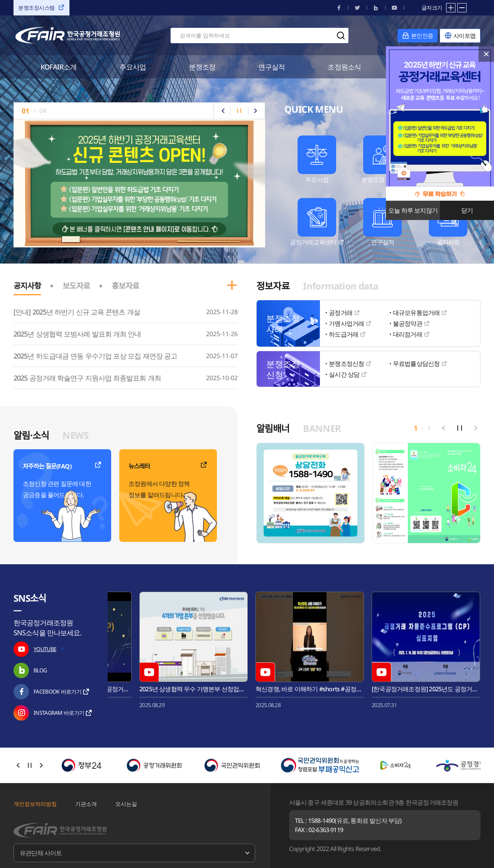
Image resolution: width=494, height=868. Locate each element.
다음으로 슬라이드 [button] (255, 111)
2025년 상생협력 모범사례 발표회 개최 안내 (77, 334)
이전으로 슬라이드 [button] (223, 111)
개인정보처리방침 (35, 804)
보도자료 (76, 286)
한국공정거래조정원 (68, 35)
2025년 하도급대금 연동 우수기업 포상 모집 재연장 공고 (95, 356)
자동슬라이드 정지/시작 (239, 111)
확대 (451, 8)
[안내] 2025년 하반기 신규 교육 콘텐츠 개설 (77, 312)
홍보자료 (125, 286)
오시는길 (126, 804)
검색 (341, 36)
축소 (462, 8)
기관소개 (86, 804)
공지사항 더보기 (232, 285)
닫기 (486, 54)
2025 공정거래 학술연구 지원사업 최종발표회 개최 (87, 378)
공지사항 (27, 286)
